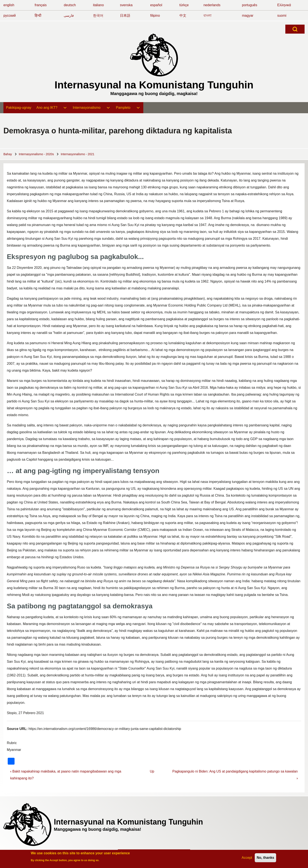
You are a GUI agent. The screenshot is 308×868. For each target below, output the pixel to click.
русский (10, 16)
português (250, 5)
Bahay (8, 154)
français (41, 5)
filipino (155, 16)
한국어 (98, 16)
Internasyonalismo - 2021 (78, 154)
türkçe (184, 5)
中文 (183, 16)
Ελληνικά (284, 5)
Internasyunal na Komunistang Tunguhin (154, 85)
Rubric (12, 743)
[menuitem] (19, 108)
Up (152, 771)
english (9, 5)
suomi (282, 16)
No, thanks (265, 858)
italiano (98, 5)
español (156, 5)
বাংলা (207, 16)
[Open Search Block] (295, 29)
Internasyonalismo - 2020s (36, 154)
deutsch (70, 5)
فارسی (69, 16)
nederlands (212, 5)
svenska (126, 5)
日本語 (125, 16)
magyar (248, 16)
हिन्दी (38, 16)
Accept (247, 858)
